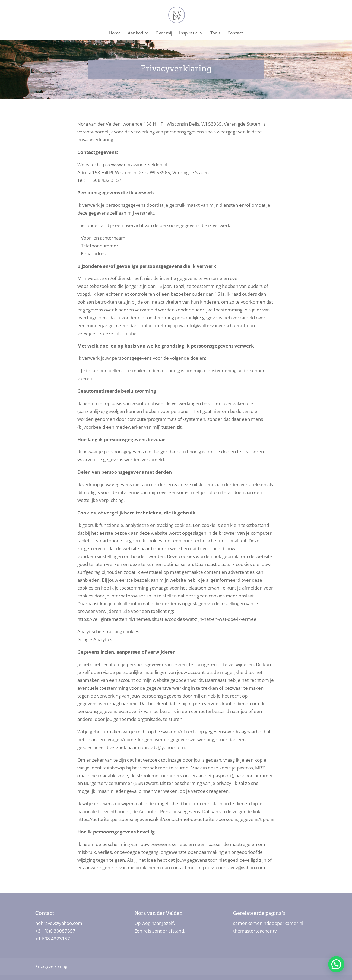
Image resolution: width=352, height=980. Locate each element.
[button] (336, 964)
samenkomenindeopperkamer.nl (268, 923)
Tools (215, 33)
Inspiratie (188, 33)
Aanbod (135, 33)
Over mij (164, 33)
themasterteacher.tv (255, 931)
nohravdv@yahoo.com (59, 923)
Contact (235, 33)
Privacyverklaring (51, 966)
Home (115, 33)
